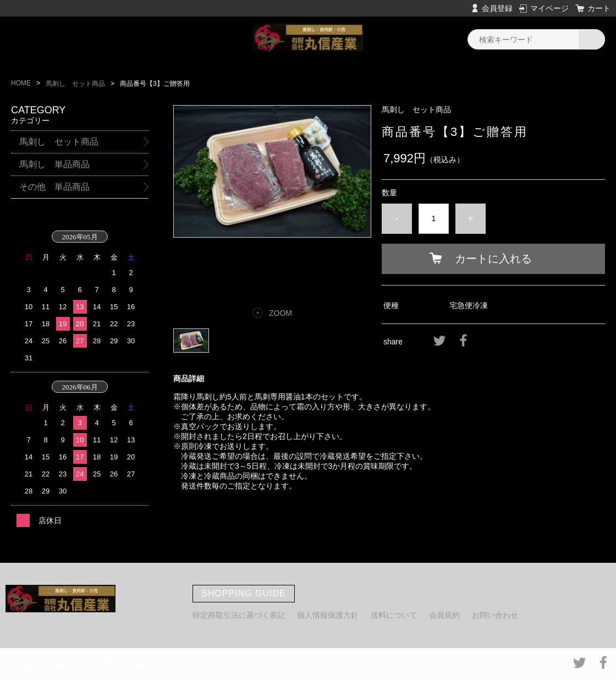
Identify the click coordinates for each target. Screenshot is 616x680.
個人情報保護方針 (328, 615)
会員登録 (497, 8)
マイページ (549, 8)
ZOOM (280, 313)
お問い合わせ (495, 615)
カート (599, 8)
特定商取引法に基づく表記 (239, 615)
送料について (394, 615)
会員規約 (444, 615)
